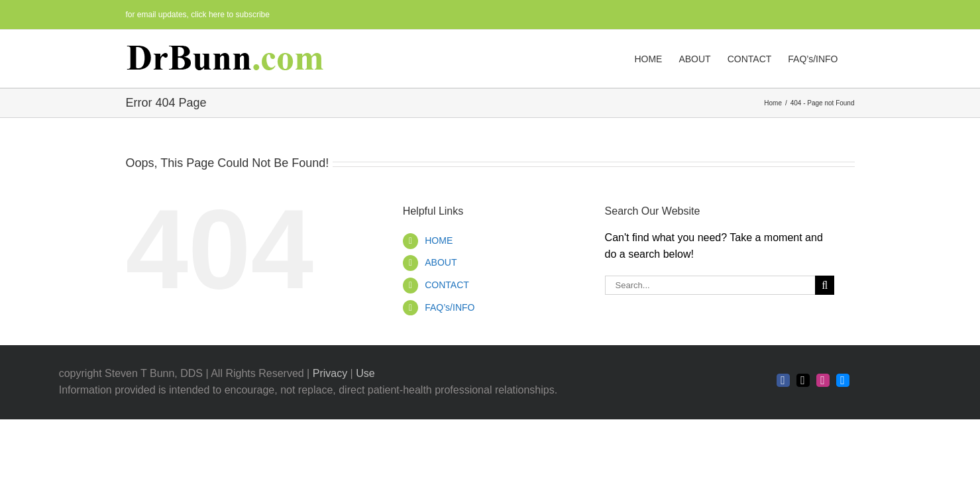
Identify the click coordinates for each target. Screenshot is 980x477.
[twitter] (803, 380)
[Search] (825, 285)
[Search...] (710, 285)
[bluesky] (843, 380)
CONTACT (447, 285)
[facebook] (783, 380)
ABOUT (441, 262)
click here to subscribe (230, 15)
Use (365, 373)
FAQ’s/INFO (450, 307)
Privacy (330, 373)
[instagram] (823, 380)
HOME (439, 240)
